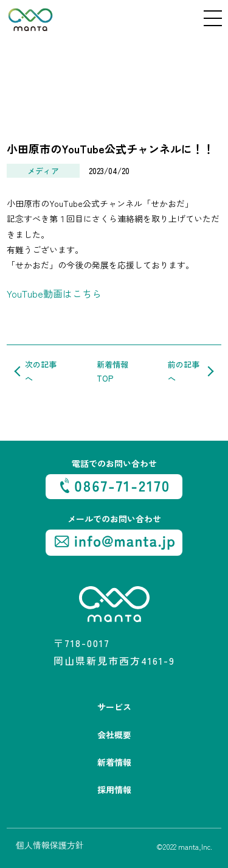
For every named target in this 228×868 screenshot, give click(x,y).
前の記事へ (184, 371)
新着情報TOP (112, 371)
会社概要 (114, 735)
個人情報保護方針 (50, 845)
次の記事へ (41, 371)
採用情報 (114, 789)
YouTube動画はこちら (54, 293)
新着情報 (114, 762)
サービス (114, 707)
